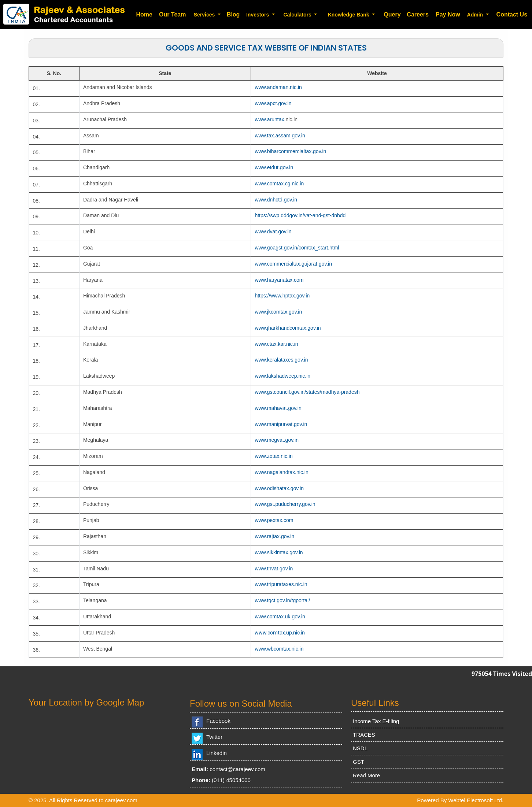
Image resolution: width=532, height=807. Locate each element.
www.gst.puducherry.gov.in (285, 504)
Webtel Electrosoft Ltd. (476, 800)
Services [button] (205, 15)
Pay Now (448, 14)
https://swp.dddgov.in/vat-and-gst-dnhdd (300, 215)
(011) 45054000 (231, 780)
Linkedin (217, 753)
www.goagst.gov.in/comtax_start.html (297, 248)
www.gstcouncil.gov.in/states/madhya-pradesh (307, 392)
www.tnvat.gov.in (274, 569)
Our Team (173, 14)
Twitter (214, 737)
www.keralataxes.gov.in (281, 360)
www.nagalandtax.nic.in (281, 472)
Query (392, 14)
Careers (418, 14)
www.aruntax (269, 119)
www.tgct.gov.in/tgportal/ (282, 600)
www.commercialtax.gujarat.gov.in (293, 264)
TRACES (364, 735)
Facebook (218, 721)
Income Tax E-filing (376, 721)
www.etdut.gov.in (274, 167)
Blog (233, 14)
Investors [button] (258, 15)
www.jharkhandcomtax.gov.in (288, 328)
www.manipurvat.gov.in (281, 424)
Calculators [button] (298, 15)
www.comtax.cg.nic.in (279, 184)
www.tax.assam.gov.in (280, 136)
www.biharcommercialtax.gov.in (290, 151)
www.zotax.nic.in (274, 456)
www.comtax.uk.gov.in (280, 617)
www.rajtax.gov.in (274, 536)
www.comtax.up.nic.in (280, 633)
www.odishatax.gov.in (279, 488)
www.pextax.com (274, 520)
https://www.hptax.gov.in (282, 296)
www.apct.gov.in (273, 103)
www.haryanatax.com (279, 280)
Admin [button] (476, 15)
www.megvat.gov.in (277, 440)
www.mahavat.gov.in (278, 408)
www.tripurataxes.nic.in (281, 584)
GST (359, 762)
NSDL (360, 748)
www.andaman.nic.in (278, 87)
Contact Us (512, 14)
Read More (366, 775)
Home (144, 14)
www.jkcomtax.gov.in (278, 312)
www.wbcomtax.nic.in (279, 649)
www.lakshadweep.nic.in (282, 376)
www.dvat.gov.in (273, 232)
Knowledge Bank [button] (349, 15)
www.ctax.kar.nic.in (276, 344)
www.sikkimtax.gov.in (279, 552)
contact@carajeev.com (237, 769)
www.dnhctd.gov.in (276, 200)
